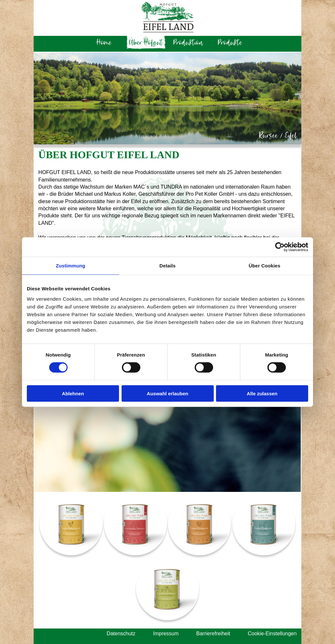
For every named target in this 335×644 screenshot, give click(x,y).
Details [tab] (167, 266)
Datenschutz (121, 634)
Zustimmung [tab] (71, 266)
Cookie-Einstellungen (272, 634)
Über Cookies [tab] (265, 266)
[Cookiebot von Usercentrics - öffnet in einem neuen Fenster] (280, 247)
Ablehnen (73, 393)
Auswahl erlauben (167, 393)
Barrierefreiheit (213, 634)
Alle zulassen (262, 393)
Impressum (166, 634)
